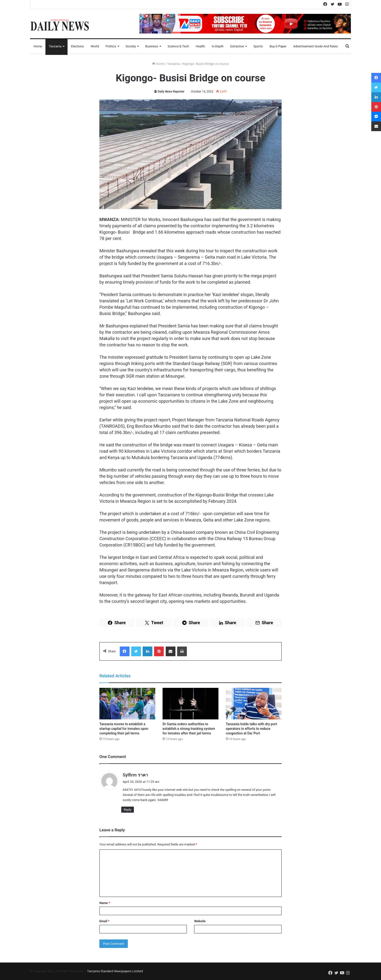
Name (105, 903)
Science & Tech (178, 46)
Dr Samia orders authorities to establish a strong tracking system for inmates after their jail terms (189, 729)
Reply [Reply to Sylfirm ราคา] (128, 810)
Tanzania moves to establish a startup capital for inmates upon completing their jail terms (124, 729)
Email (104, 921)
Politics (111, 46)
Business (152, 46)
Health (200, 46)
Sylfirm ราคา (135, 775)
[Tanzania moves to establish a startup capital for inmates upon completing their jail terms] (127, 704)
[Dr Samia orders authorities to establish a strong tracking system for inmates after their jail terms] (190, 704)
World (95, 46)
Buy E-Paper (278, 46)
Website (200, 921)
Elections (77, 46)
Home (38, 46)
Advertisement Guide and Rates (316, 46)
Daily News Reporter (171, 92)
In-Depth (217, 46)
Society (131, 46)
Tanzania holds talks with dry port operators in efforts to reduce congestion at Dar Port (251, 729)
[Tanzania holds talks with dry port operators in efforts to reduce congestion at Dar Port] (254, 704)
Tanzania (55, 46)
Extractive (237, 46)
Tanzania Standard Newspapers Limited (115, 971)
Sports (258, 46)
